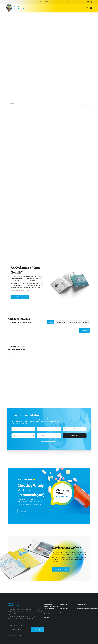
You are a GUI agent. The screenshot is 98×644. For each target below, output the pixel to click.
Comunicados (61, 322)
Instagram (64, 609)
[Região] (23, 436)
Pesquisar (75, 436)
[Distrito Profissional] (75, 429)
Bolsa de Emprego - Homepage (79, 322)
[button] (85, 104)
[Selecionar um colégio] (49, 429)
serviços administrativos (48, 441)
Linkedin (47, 617)
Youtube (63, 613)
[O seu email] (22, 630)
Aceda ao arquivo (61, 569)
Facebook (64, 604)
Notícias (51, 322)
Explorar (23, 511)
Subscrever (38, 630)
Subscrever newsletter (15, 625)
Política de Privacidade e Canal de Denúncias (51, 606)
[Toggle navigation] (91, 8)
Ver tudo (85, 330)
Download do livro (20, 297)
